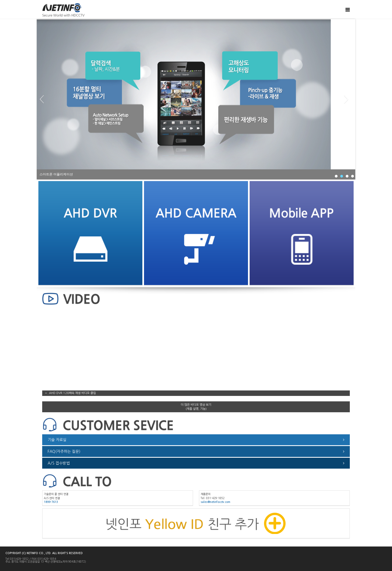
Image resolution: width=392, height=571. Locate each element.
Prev (44, 99)
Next (348, 99)
